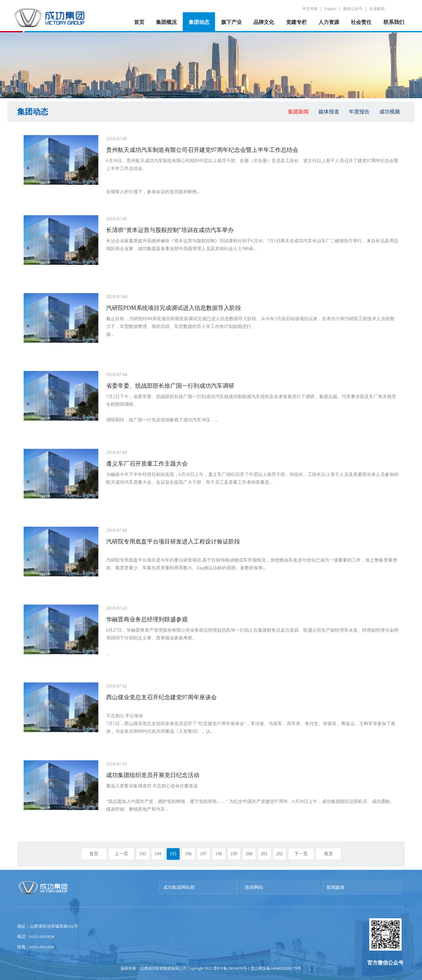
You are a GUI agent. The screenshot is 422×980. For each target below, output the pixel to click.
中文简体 (310, 9)
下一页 (301, 854)
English (331, 9)
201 (264, 854)
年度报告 (359, 112)
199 (234, 854)
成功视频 (390, 112)
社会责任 (361, 22)
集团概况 (166, 22)
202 (279, 854)
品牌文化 (264, 22)
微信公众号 (353, 9)
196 (188, 854)
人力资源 (329, 22)
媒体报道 (329, 112)
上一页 (121, 854)
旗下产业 (231, 22)
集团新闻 (298, 112)
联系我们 (394, 22)
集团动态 (199, 22)
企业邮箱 (377, 9)
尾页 (328, 854)
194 (158, 854)
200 (249, 854)
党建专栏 (296, 22)
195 (173, 854)
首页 (139, 22)
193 (143, 854)
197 (203, 854)
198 (219, 854)
